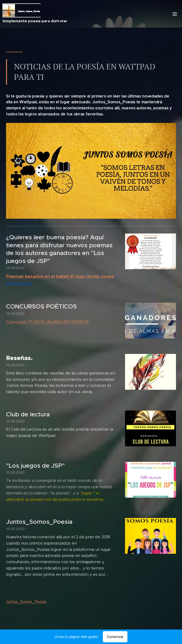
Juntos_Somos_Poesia (26, 602)
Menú (175, 14)
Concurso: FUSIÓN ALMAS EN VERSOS (48, 322)
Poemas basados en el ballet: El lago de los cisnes (60, 276)
